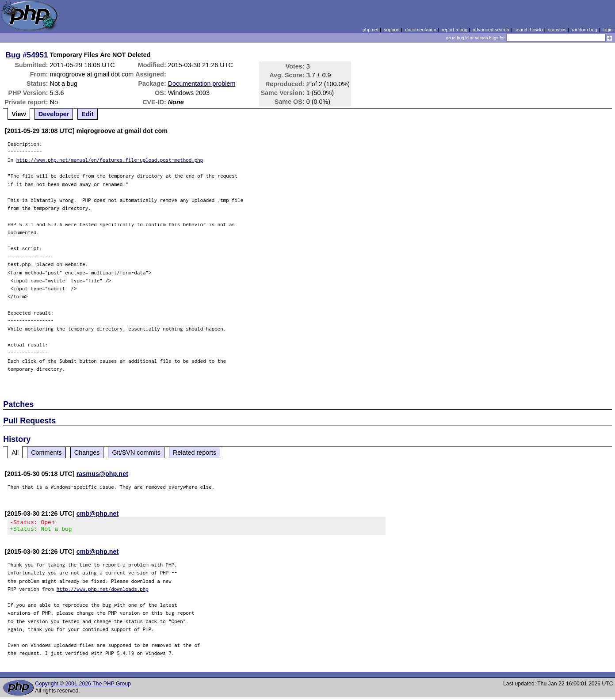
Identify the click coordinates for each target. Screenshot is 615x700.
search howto (528, 30)
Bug (13, 55)
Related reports (195, 453)
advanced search (491, 30)
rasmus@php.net (102, 474)
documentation (421, 30)
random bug (584, 30)
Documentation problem (202, 84)
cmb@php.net (98, 514)
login (608, 30)
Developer (54, 114)
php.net (371, 30)
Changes (87, 453)
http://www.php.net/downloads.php (103, 592)
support (392, 30)
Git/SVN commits (136, 453)
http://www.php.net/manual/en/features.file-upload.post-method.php (110, 160)
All (15, 453)
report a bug (455, 30)
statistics (557, 30)
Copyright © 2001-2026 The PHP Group (83, 686)
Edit (87, 114)
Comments (46, 453)
